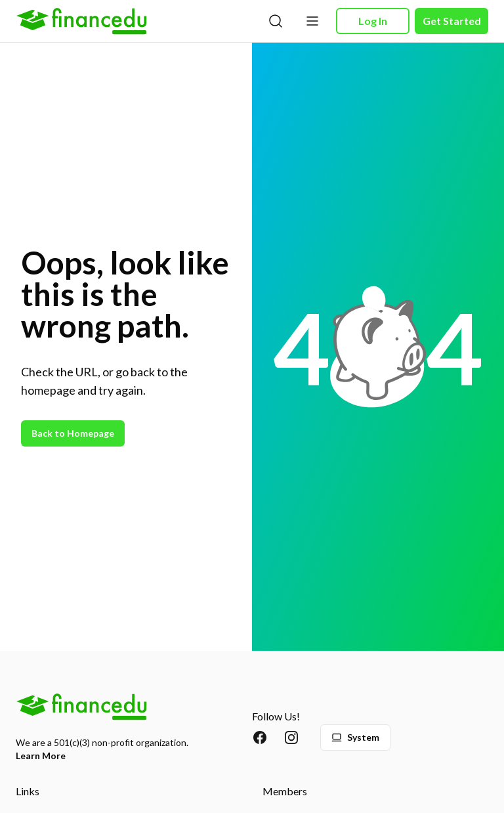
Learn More (41, 756)
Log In (373, 21)
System (355, 737)
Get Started (452, 21)
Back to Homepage (73, 433)
